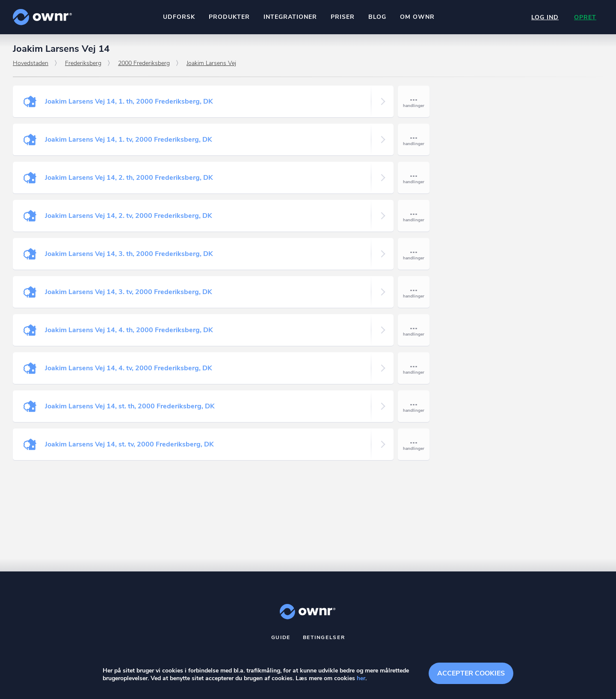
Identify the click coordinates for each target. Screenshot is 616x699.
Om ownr (417, 17)
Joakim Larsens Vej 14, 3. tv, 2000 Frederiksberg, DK (129, 292)
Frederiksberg (83, 63)
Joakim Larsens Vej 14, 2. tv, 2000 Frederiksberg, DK (129, 216)
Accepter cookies (471, 673)
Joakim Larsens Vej (211, 63)
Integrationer (290, 17)
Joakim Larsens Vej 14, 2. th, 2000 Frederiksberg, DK (129, 178)
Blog (377, 17)
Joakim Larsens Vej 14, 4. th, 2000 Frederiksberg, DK (129, 330)
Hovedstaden (31, 63)
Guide (281, 637)
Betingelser (324, 637)
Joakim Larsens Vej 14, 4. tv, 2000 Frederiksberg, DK (129, 368)
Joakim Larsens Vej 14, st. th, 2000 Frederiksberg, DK (130, 406)
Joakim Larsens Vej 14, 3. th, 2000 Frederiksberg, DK (129, 254)
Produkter (229, 17)
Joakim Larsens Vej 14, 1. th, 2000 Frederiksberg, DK (129, 101)
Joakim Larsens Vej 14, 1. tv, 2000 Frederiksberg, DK (129, 140)
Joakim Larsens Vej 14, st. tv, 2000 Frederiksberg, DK (129, 444)
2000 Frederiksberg (144, 63)
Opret (585, 17)
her (361, 678)
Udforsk (179, 17)
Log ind (545, 17)
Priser (343, 17)
